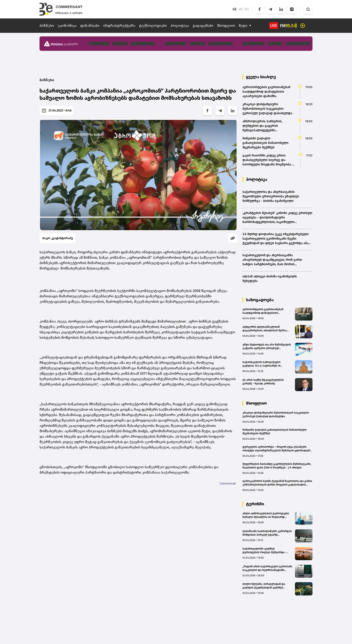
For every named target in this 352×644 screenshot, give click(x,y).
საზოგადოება (260, 300)
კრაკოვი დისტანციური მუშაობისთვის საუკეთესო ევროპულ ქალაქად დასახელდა (276, 414)
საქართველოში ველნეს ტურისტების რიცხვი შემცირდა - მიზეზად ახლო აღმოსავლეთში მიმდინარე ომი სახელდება (264, 551)
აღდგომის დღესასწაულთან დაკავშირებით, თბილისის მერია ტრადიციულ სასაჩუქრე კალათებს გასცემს (265, 329)
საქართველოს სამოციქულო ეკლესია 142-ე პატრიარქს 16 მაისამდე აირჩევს (262, 364)
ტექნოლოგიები (153, 26)
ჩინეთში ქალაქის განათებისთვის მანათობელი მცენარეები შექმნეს (275, 432)
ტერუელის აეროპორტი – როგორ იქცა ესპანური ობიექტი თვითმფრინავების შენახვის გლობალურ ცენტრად (276, 449)
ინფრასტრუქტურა (119, 26)
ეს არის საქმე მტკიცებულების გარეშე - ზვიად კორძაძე (263, 382)
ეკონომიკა (67, 26)
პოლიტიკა (180, 26)
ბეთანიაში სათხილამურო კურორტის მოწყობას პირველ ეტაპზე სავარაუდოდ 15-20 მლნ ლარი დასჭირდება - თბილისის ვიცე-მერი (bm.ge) (267, 533)
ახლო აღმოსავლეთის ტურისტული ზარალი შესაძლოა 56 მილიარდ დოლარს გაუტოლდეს (266, 515)
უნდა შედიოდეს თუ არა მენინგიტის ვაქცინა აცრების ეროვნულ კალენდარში (267, 347)
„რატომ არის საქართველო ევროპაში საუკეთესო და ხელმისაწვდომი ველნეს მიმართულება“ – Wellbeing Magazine (267, 568)
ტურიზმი (255, 504)
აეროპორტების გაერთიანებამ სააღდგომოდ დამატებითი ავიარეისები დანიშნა (263, 311)
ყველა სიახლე (261, 77)
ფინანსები (90, 26)
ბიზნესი (47, 26)
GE (235, 9)
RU (247, 9)
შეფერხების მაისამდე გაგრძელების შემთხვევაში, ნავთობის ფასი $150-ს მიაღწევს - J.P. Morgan (277, 466)
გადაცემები (203, 26)
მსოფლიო (226, 26)
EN (241, 9)
